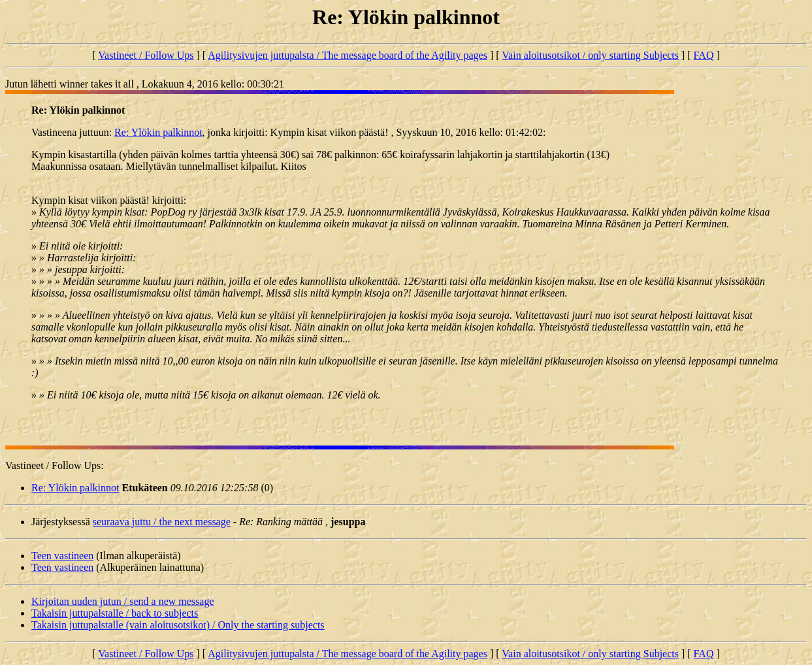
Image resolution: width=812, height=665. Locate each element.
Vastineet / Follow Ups (146, 55)
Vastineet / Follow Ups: (55, 465)
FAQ (704, 55)
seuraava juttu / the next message (162, 522)
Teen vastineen (62, 556)
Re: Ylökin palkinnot (158, 132)
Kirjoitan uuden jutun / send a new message (123, 601)
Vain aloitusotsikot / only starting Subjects (590, 55)
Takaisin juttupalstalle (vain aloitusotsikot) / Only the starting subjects (178, 625)
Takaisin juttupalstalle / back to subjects (115, 613)
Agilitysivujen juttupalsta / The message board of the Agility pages (348, 55)
